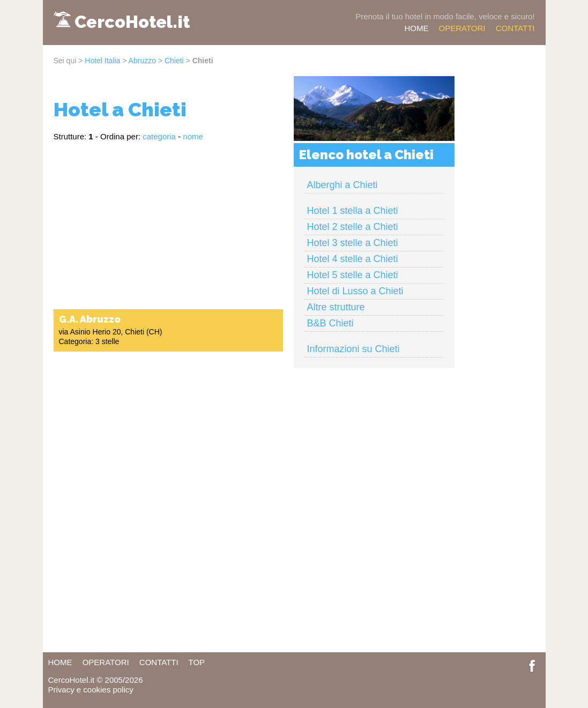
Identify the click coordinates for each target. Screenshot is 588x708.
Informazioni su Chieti (353, 349)
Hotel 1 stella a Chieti (353, 211)
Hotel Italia (102, 61)
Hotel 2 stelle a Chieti (353, 227)
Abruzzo (142, 61)
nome (193, 136)
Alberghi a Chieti (343, 185)
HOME (416, 28)
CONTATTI (515, 28)
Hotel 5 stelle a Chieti (353, 275)
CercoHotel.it (132, 22)
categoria (159, 136)
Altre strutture (336, 307)
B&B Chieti (330, 323)
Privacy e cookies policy (91, 690)
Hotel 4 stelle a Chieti (353, 259)
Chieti (174, 61)
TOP (197, 662)
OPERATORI (462, 28)
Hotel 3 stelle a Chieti (353, 243)
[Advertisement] (168, 225)
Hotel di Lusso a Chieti (355, 291)
